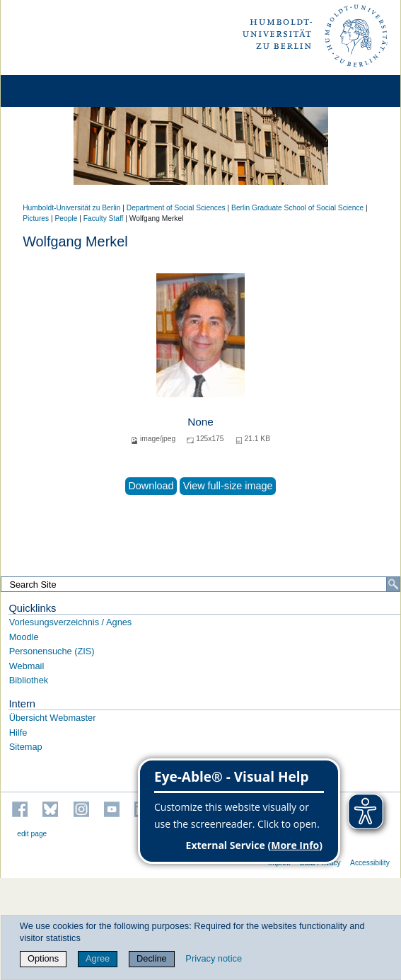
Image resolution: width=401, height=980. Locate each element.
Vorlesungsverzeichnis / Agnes (71, 622)
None (200, 422)
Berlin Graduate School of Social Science (297, 208)
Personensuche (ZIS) (52, 651)
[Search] (393, 584)
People (66, 218)
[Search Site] (200, 584)
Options (43, 958)
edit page (32, 834)
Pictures (36, 218)
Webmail (27, 666)
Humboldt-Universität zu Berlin (71, 208)
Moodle (24, 637)
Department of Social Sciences (176, 208)
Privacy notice (214, 958)
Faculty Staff (104, 218)
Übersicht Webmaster (53, 718)
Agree (98, 958)
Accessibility (370, 863)
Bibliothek (29, 680)
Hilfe (18, 733)
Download (151, 486)
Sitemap (26, 747)
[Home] (51, 91)
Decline (152, 958)
